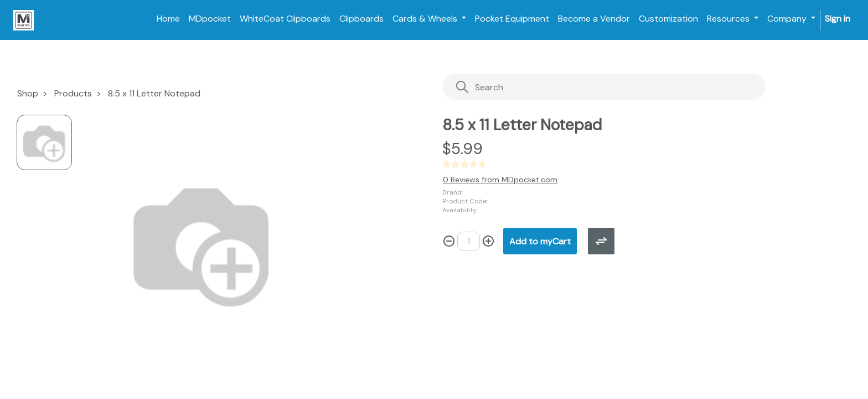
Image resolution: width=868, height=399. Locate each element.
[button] (540, 241)
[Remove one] (449, 241)
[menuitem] (168, 19)
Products (73, 93)
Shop (28, 93)
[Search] (582, 87)
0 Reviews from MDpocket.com (500, 180)
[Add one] (488, 241)
